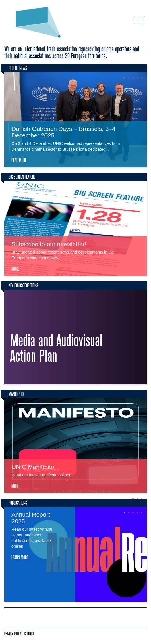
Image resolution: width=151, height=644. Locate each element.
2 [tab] (129, 78)
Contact (29, 634)
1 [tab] (124, 78)
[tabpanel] (75, 120)
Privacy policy (13, 634)
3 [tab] (133, 78)
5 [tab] (142, 78)
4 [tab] (137, 78)
